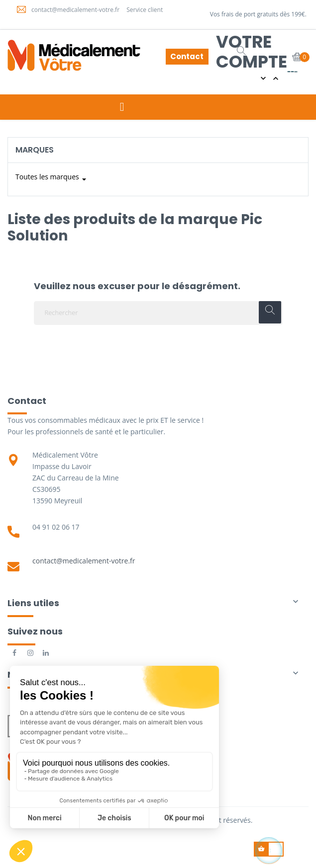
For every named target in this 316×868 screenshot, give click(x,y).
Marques (35, 150)
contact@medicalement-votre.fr (84, 561)
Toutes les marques (52, 179)
